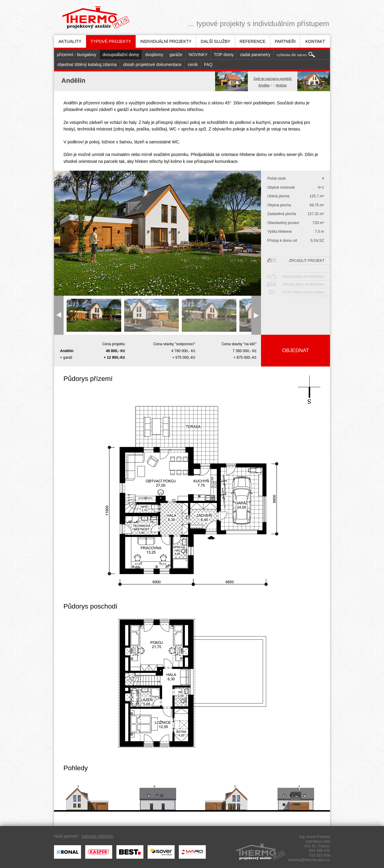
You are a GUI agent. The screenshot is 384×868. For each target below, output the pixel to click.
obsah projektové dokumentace (152, 64)
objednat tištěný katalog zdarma (87, 64)
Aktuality (70, 41)
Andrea (281, 85)
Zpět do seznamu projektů (273, 79)
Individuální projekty (166, 41)
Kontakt (315, 41)
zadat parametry (255, 55)
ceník (193, 64)
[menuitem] (70, 41)
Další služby (216, 41)
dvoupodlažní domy (121, 55)
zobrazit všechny (97, 836)
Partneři (285, 41)
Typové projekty (111, 41)
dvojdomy (154, 55)
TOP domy (224, 55)
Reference (253, 41)
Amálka (264, 85)
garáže (176, 55)
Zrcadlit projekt (296, 260)
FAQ (208, 64)
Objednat (295, 350)
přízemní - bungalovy (77, 55)
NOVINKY (198, 55)
